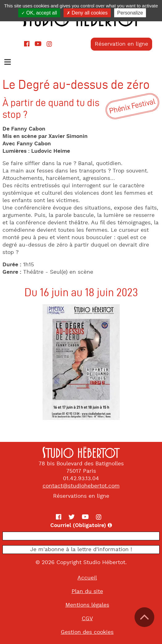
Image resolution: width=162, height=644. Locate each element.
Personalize (130, 13)
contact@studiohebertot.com (81, 486)
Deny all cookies (87, 13)
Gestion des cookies (87, 632)
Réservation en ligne (121, 44)
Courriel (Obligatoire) (98, 526)
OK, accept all (39, 13)
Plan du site (87, 592)
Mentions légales (87, 605)
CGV (87, 619)
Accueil (87, 578)
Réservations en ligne (81, 496)
